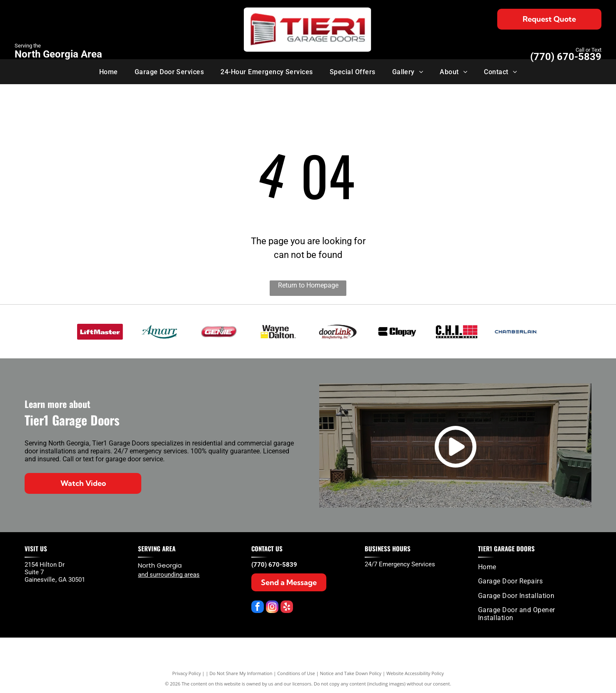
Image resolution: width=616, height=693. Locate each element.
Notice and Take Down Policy (351, 673)
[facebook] (258, 608)
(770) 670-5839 (566, 57)
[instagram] (272, 608)
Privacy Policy (187, 673)
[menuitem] (109, 71)
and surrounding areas (169, 575)
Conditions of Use (296, 673)
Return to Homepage (308, 285)
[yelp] (287, 608)
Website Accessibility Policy (415, 673)
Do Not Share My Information (241, 673)
